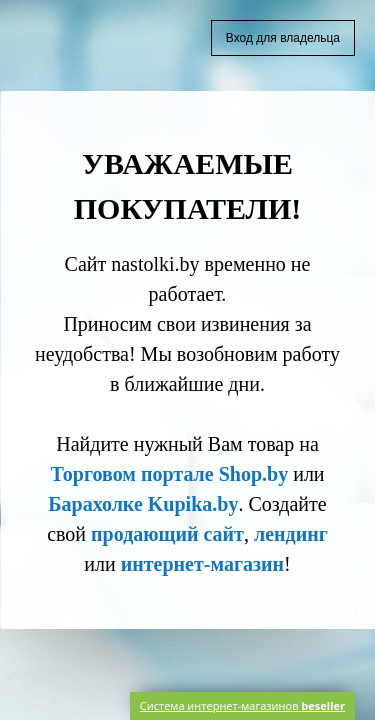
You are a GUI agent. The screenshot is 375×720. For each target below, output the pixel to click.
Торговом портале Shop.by (169, 474)
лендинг (291, 534)
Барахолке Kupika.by (143, 504)
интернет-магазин (202, 564)
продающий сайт (167, 534)
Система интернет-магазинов (242, 705)
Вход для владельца (283, 38)
